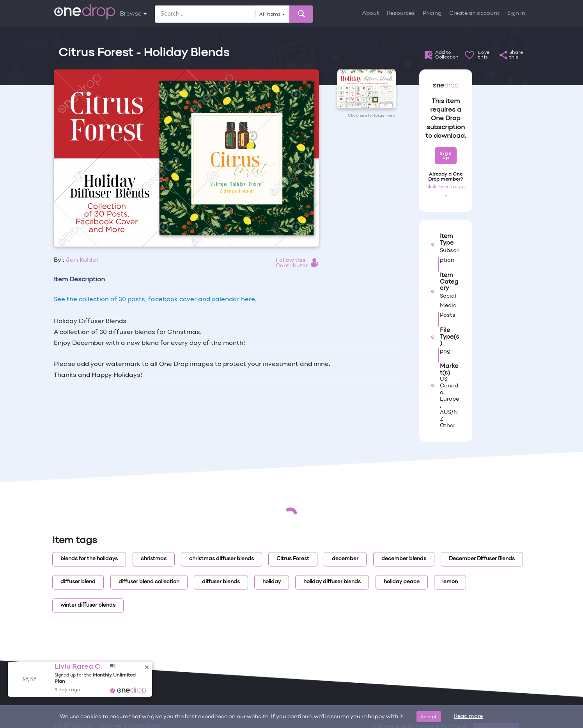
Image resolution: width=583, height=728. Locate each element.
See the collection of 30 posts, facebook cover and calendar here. (155, 300)
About (371, 13)
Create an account (474, 13)
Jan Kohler (82, 260)
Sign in (516, 13)
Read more (468, 716)
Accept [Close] (429, 716)
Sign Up (446, 155)
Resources (401, 13)
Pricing (432, 13)
